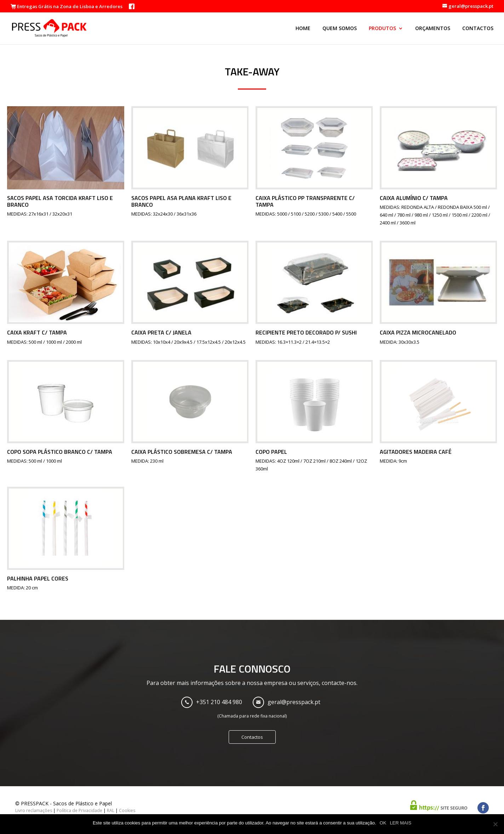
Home (303, 29)
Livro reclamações (34, 810)
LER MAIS (400, 823)
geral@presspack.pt (294, 702)
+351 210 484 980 (219, 702)
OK (383, 823)
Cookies (127, 810)
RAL (111, 810)
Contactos (478, 29)
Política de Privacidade (79, 810)
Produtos (382, 29)
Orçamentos (433, 29)
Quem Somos (340, 29)
